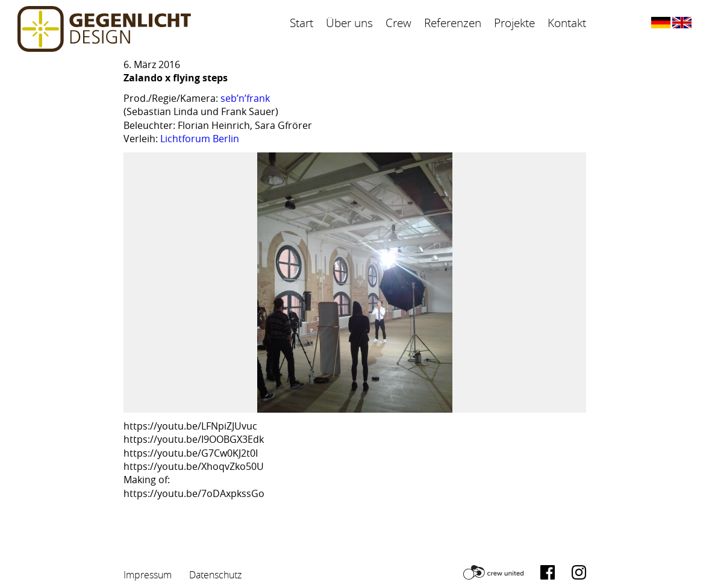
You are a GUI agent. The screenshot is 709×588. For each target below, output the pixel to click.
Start (301, 23)
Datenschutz (215, 575)
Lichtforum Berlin (200, 139)
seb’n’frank (245, 98)
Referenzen (453, 23)
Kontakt (567, 23)
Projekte (514, 23)
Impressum (148, 575)
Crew (398, 23)
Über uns (349, 23)
